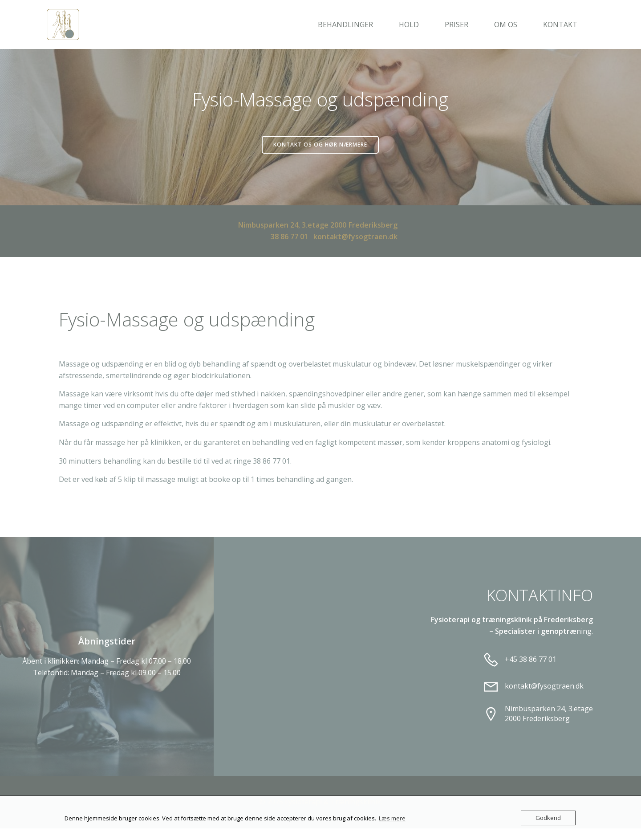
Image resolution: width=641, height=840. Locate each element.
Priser (461, 24)
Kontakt (565, 24)
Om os (510, 24)
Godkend (548, 818)
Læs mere (392, 818)
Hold (413, 24)
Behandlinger (350, 24)
